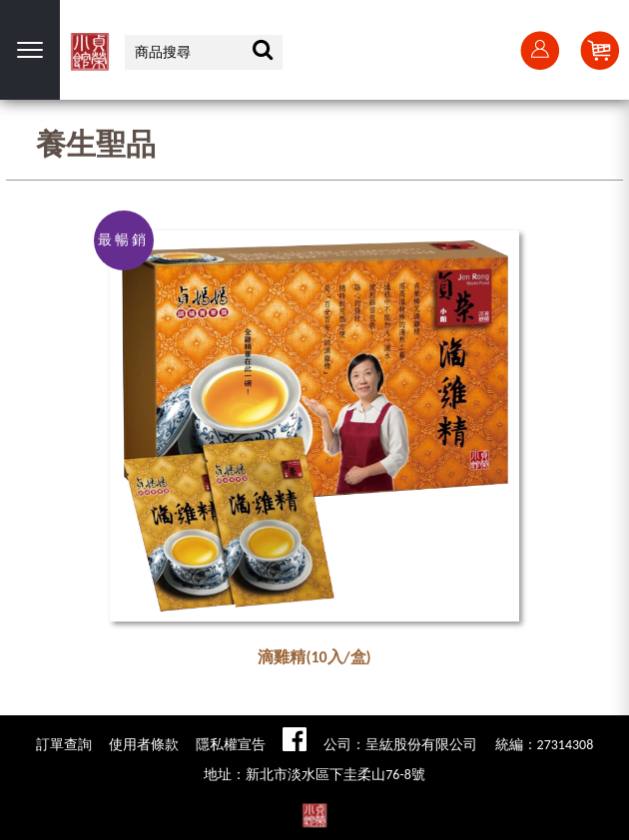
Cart (599, 50)
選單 (30, 50)
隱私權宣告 (231, 745)
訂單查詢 (64, 745)
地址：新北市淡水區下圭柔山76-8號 (314, 775)
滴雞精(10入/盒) (314, 657)
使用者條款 (144, 745)
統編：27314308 (545, 745)
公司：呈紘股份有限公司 (400, 745)
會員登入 (539, 50)
